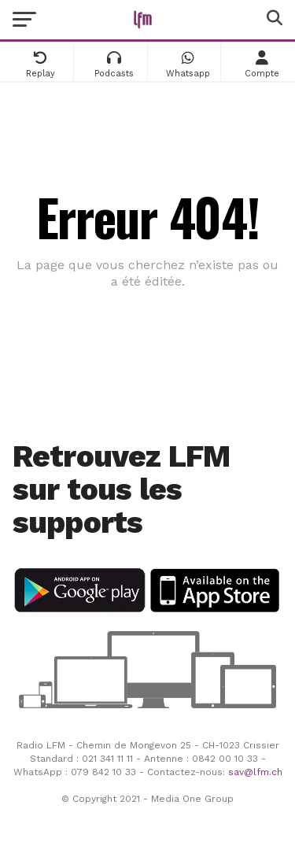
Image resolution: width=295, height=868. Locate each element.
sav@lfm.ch (255, 772)
